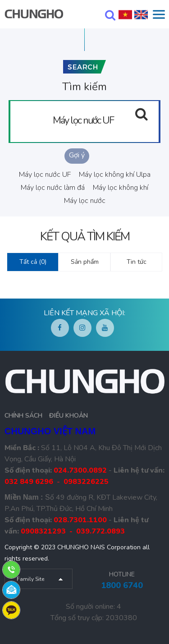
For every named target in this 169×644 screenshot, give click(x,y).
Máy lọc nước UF (45, 175)
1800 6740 (122, 585)
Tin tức (137, 262)
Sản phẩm (85, 262)
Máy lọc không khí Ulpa (115, 175)
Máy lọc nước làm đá (53, 188)
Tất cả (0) (33, 262)
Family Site (30, 579)
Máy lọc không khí (121, 188)
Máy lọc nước (85, 201)
